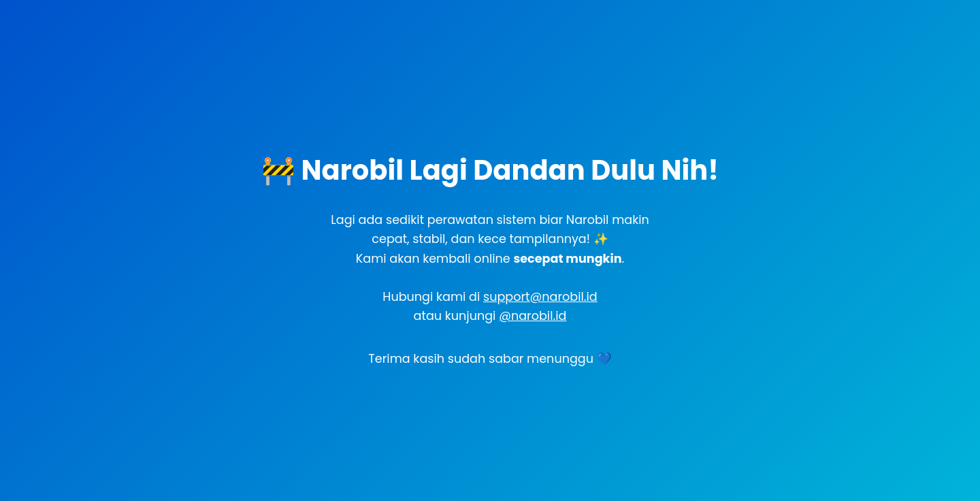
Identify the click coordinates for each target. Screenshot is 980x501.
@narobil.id (533, 316)
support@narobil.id (540, 297)
